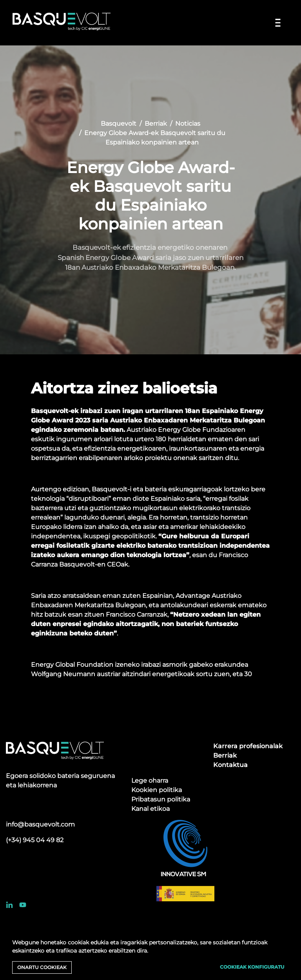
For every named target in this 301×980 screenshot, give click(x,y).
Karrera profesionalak (248, 746)
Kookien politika (157, 790)
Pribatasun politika (161, 799)
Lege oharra (150, 781)
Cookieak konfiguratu (252, 967)
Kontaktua (230, 765)
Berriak (156, 124)
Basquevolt (119, 124)
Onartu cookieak (42, 967)
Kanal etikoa (150, 809)
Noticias (188, 124)
